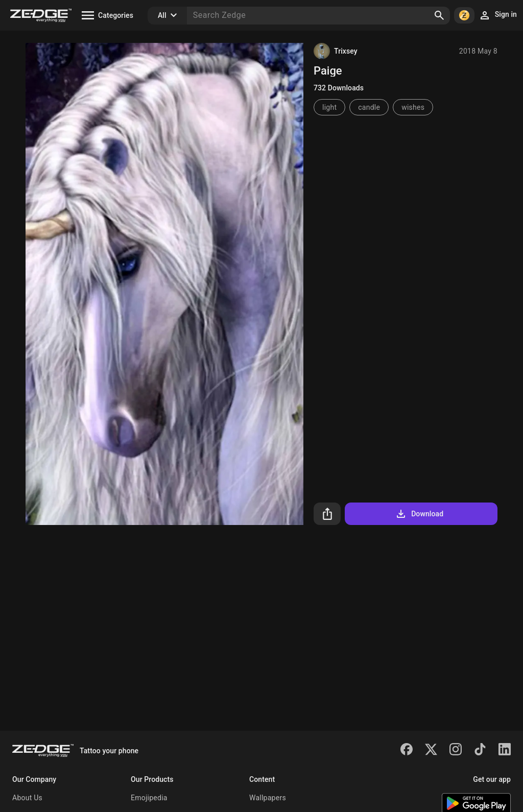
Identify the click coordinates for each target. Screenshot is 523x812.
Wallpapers (268, 798)
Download (419, 514)
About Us (27, 798)
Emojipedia (149, 798)
